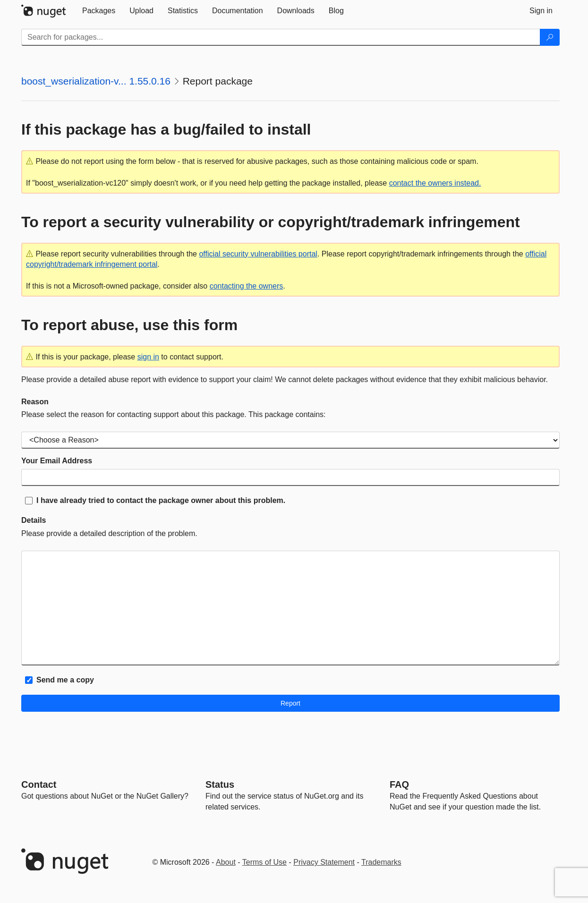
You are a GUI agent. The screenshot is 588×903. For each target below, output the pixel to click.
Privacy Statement (324, 862)
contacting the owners (247, 286)
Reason (35, 402)
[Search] (550, 37)
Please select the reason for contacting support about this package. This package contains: (174, 414)
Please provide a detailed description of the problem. (109, 533)
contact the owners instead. (435, 183)
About (226, 862)
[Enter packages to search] (281, 37)
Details (34, 520)
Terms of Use (264, 862)
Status (220, 784)
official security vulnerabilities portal (258, 254)
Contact (39, 784)
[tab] (99, 11)
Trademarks (381, 862)
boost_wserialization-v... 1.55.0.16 (96, 81)
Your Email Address (57, 461)
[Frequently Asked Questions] (399, 784)
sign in (148, 357)
